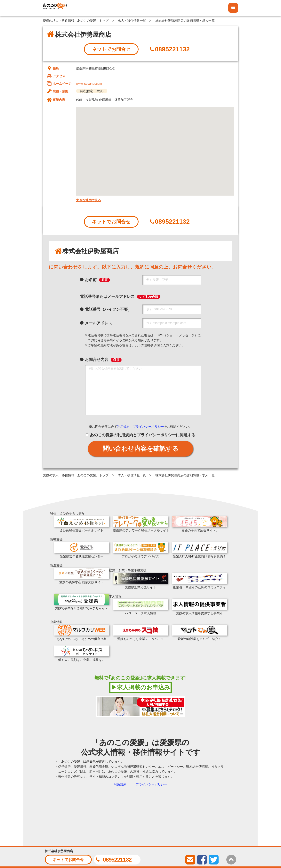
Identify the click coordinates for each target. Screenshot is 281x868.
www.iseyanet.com (89, 84)
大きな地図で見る (89, 200)
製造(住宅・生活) (92, 91)
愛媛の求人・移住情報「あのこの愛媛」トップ (76, 21)
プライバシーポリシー (148, 427)
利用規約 (123, 427)
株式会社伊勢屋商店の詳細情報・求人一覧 (185, 21)
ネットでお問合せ (111, 49)
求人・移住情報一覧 (132, 21)
